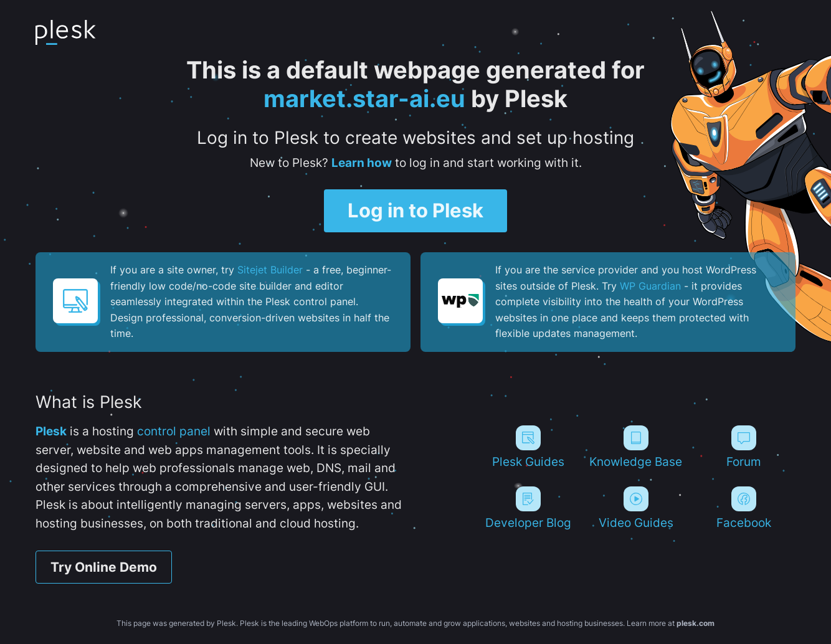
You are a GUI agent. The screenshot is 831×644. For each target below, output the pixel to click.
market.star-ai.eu (364, 98)
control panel (174, 431)
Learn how (362, 163)
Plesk (51, 431)
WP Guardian (650, 286)
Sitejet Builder (270, 270)
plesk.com (696, 623)
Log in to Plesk (415, 211)
